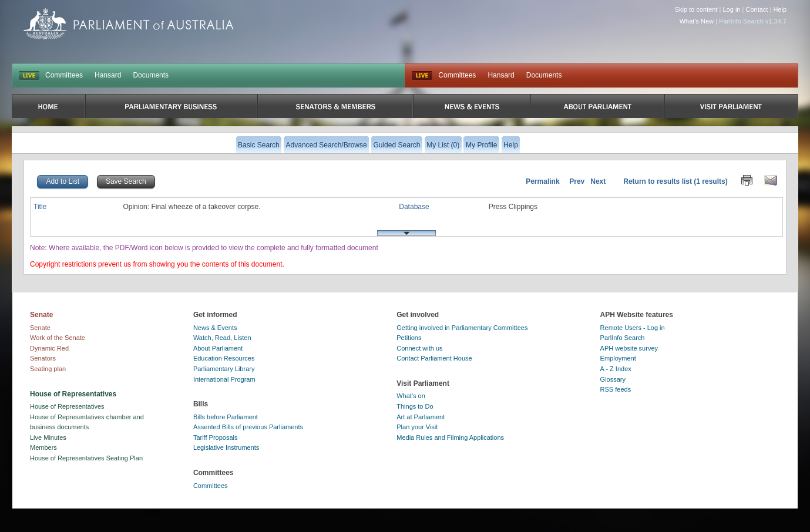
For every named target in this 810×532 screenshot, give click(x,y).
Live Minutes (48, 437)
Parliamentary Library (224, 369)
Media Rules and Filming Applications (450, 437)
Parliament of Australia (129, 24)
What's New (697, 21)
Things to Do (415, 406)
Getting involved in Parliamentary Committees (462, 328)
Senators (43, 358)
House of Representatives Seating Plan (86, 458)
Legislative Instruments (226, 447)
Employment (618, 358)
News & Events (215, 328)
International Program (224, 379)
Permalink (542, 181)
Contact (757, 9)
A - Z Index (616, 369)
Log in (732, 9)
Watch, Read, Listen (222, 338)
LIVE (29, 76)
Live (422, 76)
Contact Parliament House (434, 358)
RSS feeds (616, 389)
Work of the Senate (58, 338)
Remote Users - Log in (633, 328)
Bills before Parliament (226, 417)
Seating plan (48, 369)
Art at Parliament (421, 417)
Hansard (108, 75)
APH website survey (629, 348)
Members (43, 447)
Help (780, 9)
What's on (411, 396)
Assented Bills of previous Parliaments (248, 427)
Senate (40, 328)
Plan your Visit (417, 427)
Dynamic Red (49, 348)
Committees (64, 75)
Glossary (613, 379)
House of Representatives (67, 406)
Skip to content (696, 9)
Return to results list (658, 181)
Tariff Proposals (216, 437)
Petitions (409, 338)
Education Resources (224, 358)
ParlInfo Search (623, 338)
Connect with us (419, 348)
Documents (151, 75)
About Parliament (218, 348)
